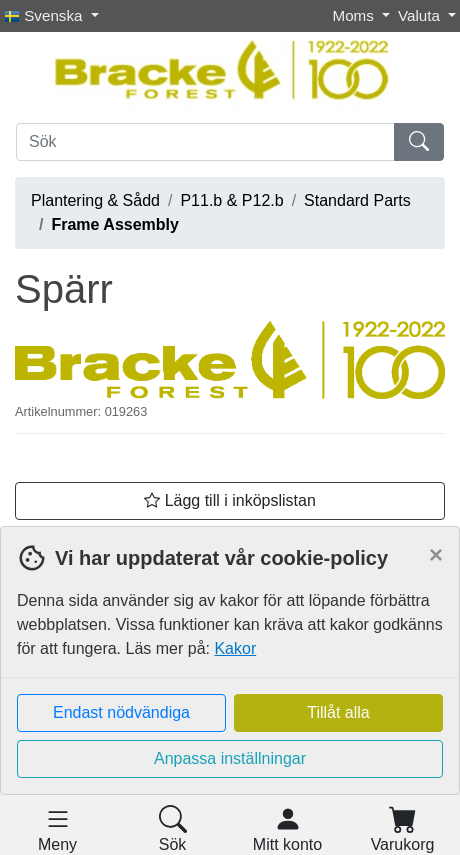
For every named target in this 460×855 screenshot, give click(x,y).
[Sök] (205, 142)
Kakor (235, 648)
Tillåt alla (338, 712)
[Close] (436, 555)
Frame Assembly (114, 224)
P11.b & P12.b (231, 200)
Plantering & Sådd (95, 200)
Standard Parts (357, 200)
